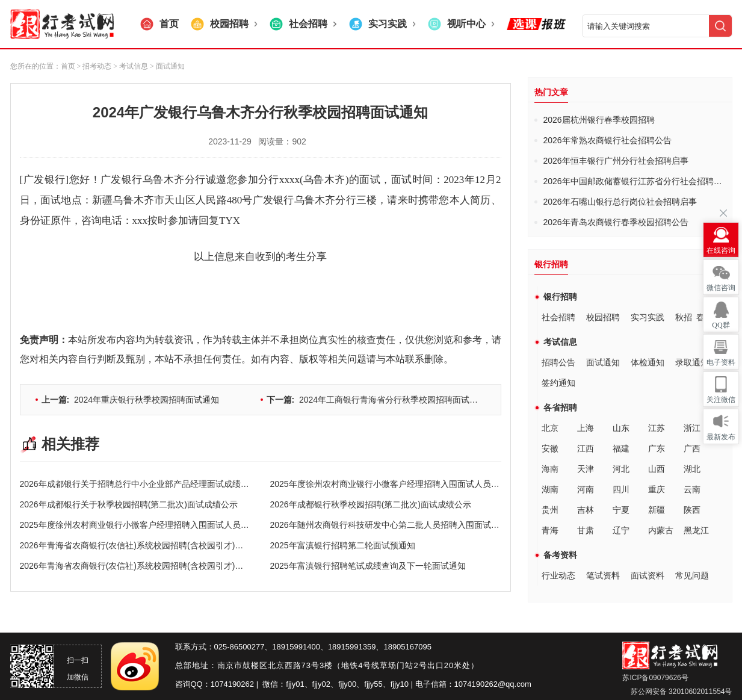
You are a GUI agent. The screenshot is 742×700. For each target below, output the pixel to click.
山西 (657, 469)
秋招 (684, 317)
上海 (586, 428)
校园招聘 (603, 317)
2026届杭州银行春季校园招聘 (599, 120)
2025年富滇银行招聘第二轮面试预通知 (343, 545)
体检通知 (648, 362)
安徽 (550, 448)
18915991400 (296, 647)
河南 (586, 489)
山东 (621, 428)
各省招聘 (560, 407)
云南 (692, 489)
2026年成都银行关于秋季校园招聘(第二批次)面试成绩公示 (129, 504)
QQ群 (721, 325)
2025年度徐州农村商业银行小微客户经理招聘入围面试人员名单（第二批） (160, 525)
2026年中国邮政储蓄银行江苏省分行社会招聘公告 (637, 181)
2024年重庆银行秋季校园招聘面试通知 (131, 400)
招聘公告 (558, 362)
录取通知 (692, 362)
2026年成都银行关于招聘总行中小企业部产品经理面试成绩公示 (139, 484)
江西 (586, 448)
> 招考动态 (94, 66)
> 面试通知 (166, 66)
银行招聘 (560, 297)
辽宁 (621, 530)
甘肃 (586, 530)
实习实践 (648, 317)
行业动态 (558, 575)
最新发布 (721, 437)
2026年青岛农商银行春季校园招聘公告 (616, 222)
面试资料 (648, 575)
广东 (657, 448)
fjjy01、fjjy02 (308, 684)
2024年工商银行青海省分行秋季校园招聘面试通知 (377, 400)
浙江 (692, 428)
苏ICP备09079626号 (655, 678)
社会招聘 (558, 317)
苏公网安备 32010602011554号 (680, 692)
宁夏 (621, 510)
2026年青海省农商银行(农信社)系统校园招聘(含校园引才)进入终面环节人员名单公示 (178, 566)
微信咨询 (721, 288)
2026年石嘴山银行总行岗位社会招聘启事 (620, 202)
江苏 (657, 428)
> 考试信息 (130, 66)
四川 (621, 489)
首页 (68, 66)
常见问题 (692, 575)
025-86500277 (240, 647)
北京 (550, 428)
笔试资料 (603, 575)
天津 (586, 469)
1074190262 (232, 684)
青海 (550, 530)
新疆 (657, 510)
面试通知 (603, 362)
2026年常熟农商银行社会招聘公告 (608, 140)
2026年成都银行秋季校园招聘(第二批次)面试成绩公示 (371, 504)
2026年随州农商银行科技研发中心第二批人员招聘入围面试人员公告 (397, 525)
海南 (550, 469)
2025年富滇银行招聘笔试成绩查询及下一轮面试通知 (368, 566)
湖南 (550, 489)
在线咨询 (721, 250)
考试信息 (560, 342)
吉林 (586, 510)
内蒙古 (661, 530)
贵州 (550, 510)
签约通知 (558, 383)
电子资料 (721, 362)
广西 (692, 448)
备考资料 (560, 555)
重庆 (657, 489)
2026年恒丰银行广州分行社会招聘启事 (616, 161)
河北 (621, 469)
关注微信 (721, 400)
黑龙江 (696, 530)
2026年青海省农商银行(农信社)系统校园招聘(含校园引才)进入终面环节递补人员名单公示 (187, 545)
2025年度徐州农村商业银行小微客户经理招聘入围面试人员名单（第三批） (410, 484)
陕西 (692, 510)
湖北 (692, 469)
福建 (621, 448)
